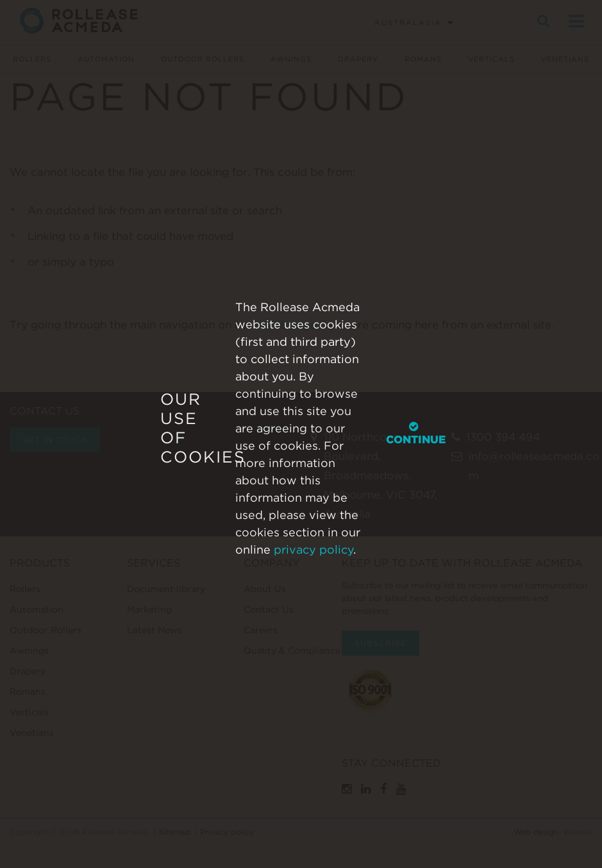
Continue (416, 433)
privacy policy (314, 549)
